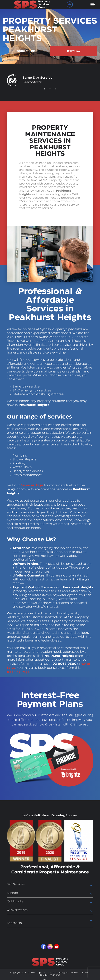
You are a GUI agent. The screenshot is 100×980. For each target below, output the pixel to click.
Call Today (73, 51)
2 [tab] (50, 89)
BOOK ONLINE (26, 51)
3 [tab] (55, 89)
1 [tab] (45, 89)
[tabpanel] (50, 80)
